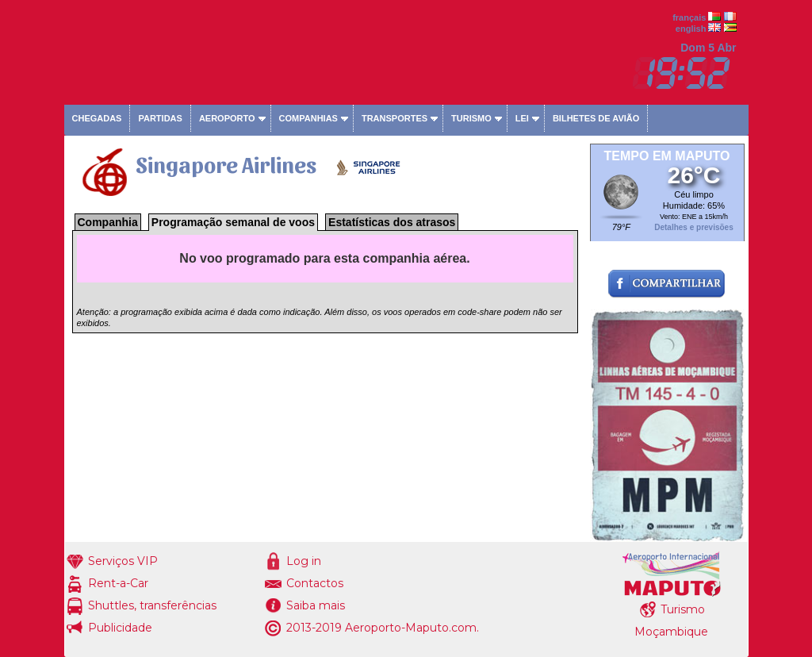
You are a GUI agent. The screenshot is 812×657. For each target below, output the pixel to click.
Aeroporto (227, 118)
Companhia (108, 222)
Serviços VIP (123, 561)
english (691, 29)
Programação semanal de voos (233, 222)
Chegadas (97, 118)
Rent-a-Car (118, 583)
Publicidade (120, 628)
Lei (522, 118)
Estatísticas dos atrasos (392, 222)
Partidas (160, 118)
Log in (304, 561)
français (689, 17)
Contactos (315, 583)
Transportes (395, 118)
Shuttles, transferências (152, 605)
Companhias (308, 118)
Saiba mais (316, 605)
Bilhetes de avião (596, 118)
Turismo (471, 118)
